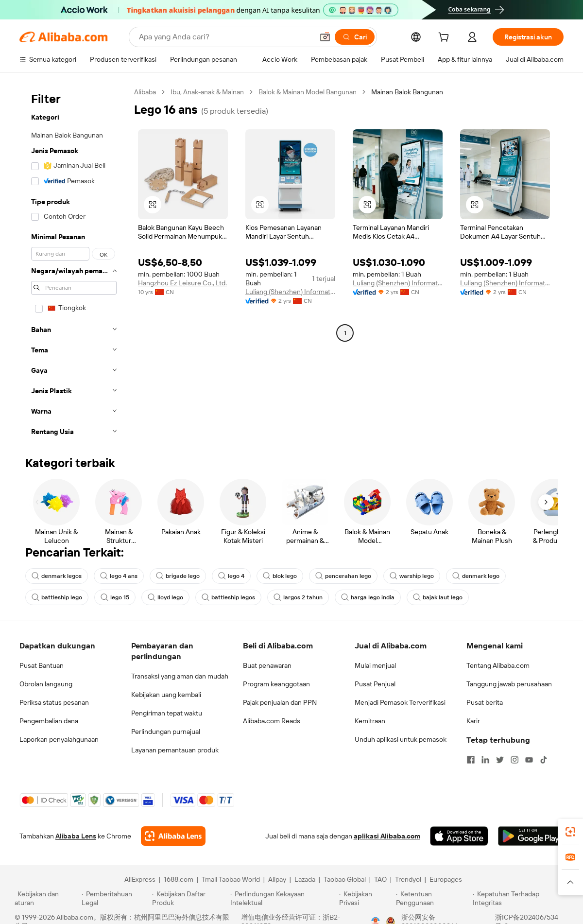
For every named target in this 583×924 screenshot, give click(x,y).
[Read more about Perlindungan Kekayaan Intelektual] (283, 898)
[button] (325, 37)
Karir (473, 721)
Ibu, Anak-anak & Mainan (207, 92)
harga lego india (368, 597)
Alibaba (145, 92)
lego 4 (231, 576)
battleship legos (228, 597)
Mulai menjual (375, 665)
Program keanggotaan (276, 684)
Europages (446, 879)
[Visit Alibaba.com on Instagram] (514, 760)
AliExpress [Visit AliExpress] (140, 879)
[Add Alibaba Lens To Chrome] (173, 836)
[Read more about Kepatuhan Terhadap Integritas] (521, 898)
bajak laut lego (438, 597)
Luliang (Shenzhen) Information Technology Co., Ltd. (290, 292)
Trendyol (408, 879)
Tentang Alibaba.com (498, 665)
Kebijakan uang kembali (166, 695)
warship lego (412, 576)
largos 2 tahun (298, 597)
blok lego (280, 576)
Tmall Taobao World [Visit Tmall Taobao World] (231, 879)
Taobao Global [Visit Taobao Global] (345, 879)
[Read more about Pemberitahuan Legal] (115, 898)
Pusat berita (485, 702)
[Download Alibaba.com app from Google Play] (531, 836)
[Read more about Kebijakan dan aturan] (47, 898)
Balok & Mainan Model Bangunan (308, 92)
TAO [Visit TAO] (380, 879)
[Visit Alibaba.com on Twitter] (500, 760)
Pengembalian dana (49, 721)
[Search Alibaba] (225, 37)
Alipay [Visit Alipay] (277, 879)
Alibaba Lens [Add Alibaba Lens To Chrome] (76, 836)
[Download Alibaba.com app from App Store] (459, 836)
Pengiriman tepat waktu (167, 713)
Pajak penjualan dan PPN (280, 702)
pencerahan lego (343, 576)
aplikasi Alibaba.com (387, 836)
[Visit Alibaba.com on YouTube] (529, 760)
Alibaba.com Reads (272, 721)
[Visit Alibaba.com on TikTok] (544, 760)
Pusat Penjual (375, 684)
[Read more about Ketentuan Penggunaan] (433, 898)
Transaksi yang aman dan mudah (180, 676)
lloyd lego (165, 597)
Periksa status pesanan (54, 702)
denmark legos (57, 576)
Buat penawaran (267, 665)
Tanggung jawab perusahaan (509, 684)
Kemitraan (370, 721)
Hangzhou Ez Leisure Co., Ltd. (182, 283)
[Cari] (355, 37)
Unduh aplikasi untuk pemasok (401, 739)
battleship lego (57, 597)
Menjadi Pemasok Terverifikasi (400, 702)
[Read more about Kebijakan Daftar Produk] (190, 898)
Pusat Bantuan (42, 665)
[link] (570, 832)
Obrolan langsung (46, 684)
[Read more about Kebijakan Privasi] (366, 898)
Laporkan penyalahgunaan (59, 739)
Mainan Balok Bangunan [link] (407, 92)
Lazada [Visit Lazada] (305, 879)
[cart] (446, 38)
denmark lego (476, 576)
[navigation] (74, 265)
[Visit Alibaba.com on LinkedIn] (485, 760)
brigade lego (178, 576)
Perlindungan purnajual (166, 732)
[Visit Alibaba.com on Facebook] (471, 760)
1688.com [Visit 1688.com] (179, 879)
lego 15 (115, 597)
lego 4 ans (119, 576)
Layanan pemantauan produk (175, 750)
